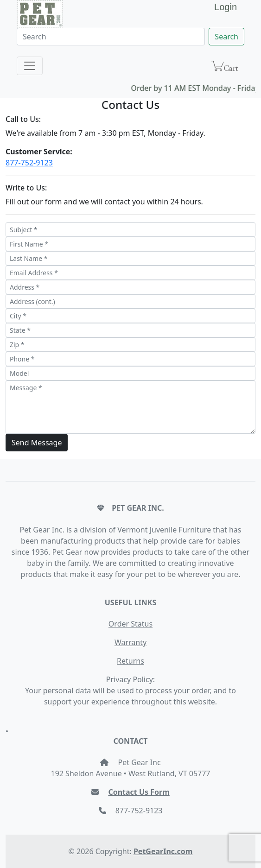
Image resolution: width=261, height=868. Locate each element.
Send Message (37, 443)
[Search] (111, 37)
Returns (130, 661)
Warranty (130, 642)
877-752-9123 (29, 163)
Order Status (130, 624)
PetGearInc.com (163, 851)
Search (226, 37)
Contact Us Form (139, 792)
